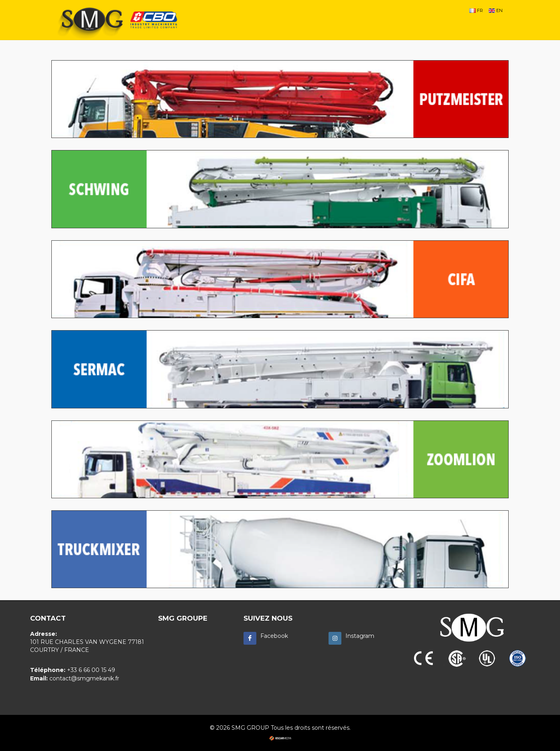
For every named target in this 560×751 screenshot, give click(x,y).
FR (476, 10)
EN (496, 10)
